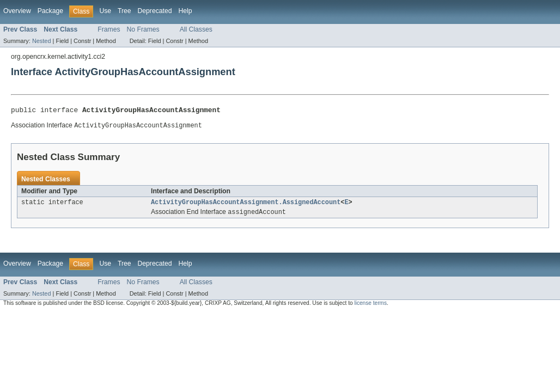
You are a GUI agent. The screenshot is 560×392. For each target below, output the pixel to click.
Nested (42, 41)
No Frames (143, 29)
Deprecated (155, 11)
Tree (124, 11)
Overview (17, 11)
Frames (109, 29)
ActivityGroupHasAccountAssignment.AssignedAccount (246, 205)
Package (50, 11)
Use (105, 11)
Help (185, 11)
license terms (370, 307)
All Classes (196, 29)
